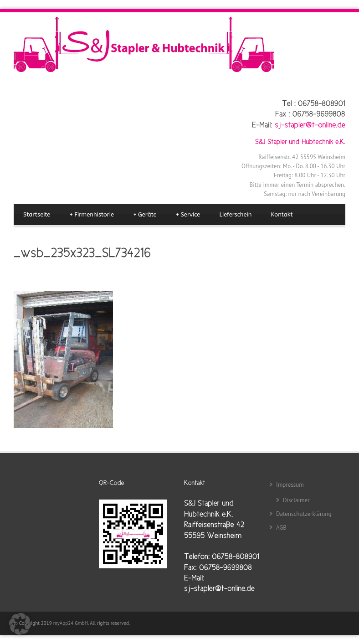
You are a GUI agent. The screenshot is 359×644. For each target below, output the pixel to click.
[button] (20, 624)
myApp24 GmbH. (72, 623)
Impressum (290, 485)
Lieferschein (235, 214)
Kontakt (282, 214)
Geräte (145, 215)
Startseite (37, 214)
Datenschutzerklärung (304, 514)
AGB (281, 528)
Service (188, 215)
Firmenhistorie (92, 215)
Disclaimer (296, 500)
